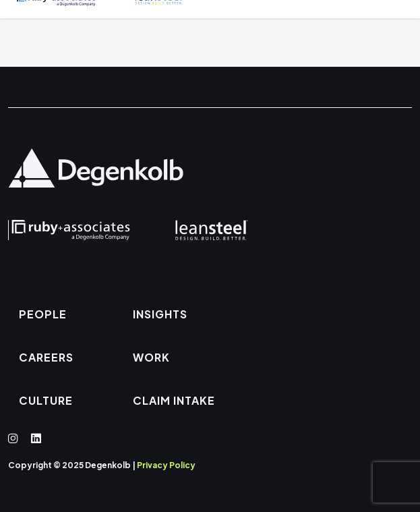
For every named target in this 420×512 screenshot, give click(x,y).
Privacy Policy (166, 465)
